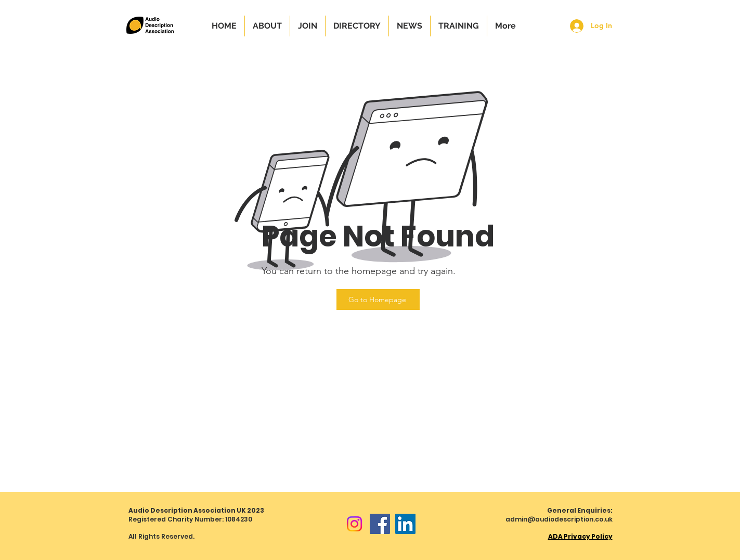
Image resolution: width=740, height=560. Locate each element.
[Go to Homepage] (378, 299)
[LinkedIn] (405, 524)
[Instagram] (354, 524)
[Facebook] (380, 524)
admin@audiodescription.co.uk (559, 519)
